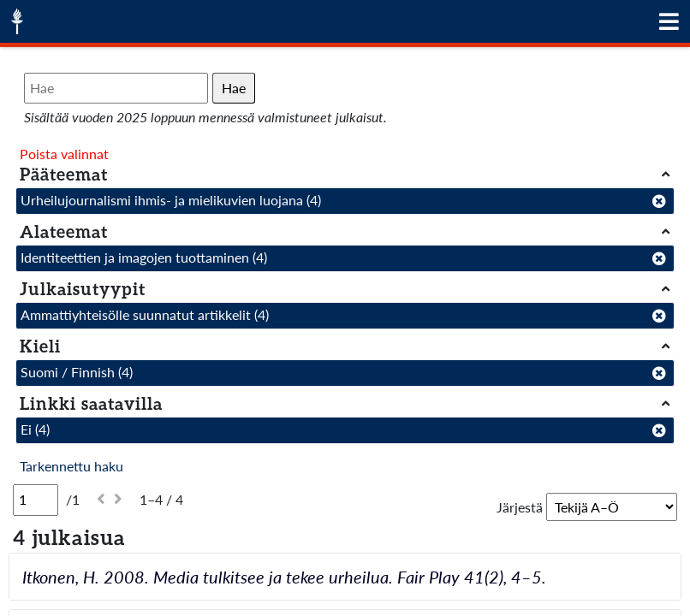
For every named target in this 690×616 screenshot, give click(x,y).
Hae (234, 88)
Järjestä (520, 507)
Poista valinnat (64, 154)
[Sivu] (36, 500)
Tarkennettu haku (71, 466)
